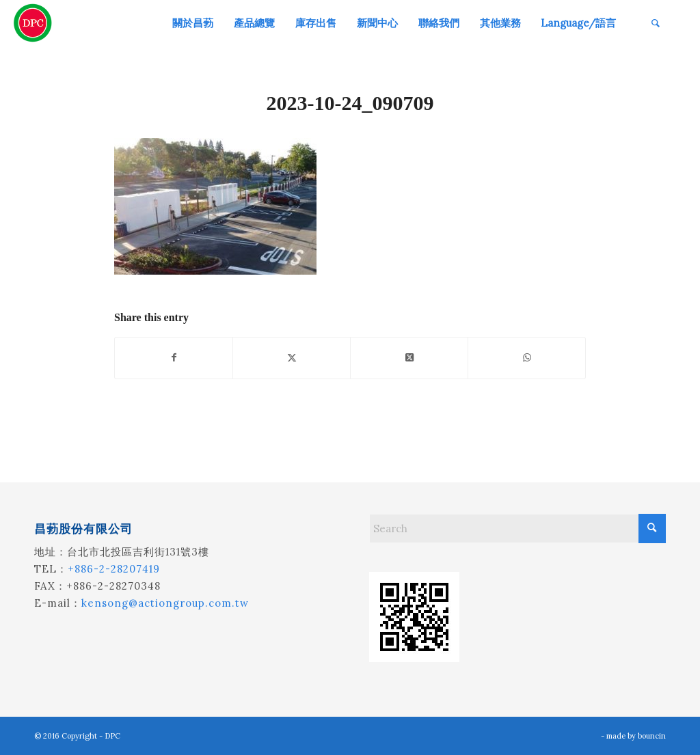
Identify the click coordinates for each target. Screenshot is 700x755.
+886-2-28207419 (114, 569)
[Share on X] (292, 358)
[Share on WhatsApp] (527, 358)
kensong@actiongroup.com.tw (165, 603)
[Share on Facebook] (174, 358)
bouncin (652, 736)
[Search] (656, 23)
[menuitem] (193, 23)
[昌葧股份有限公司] (33, 23)
